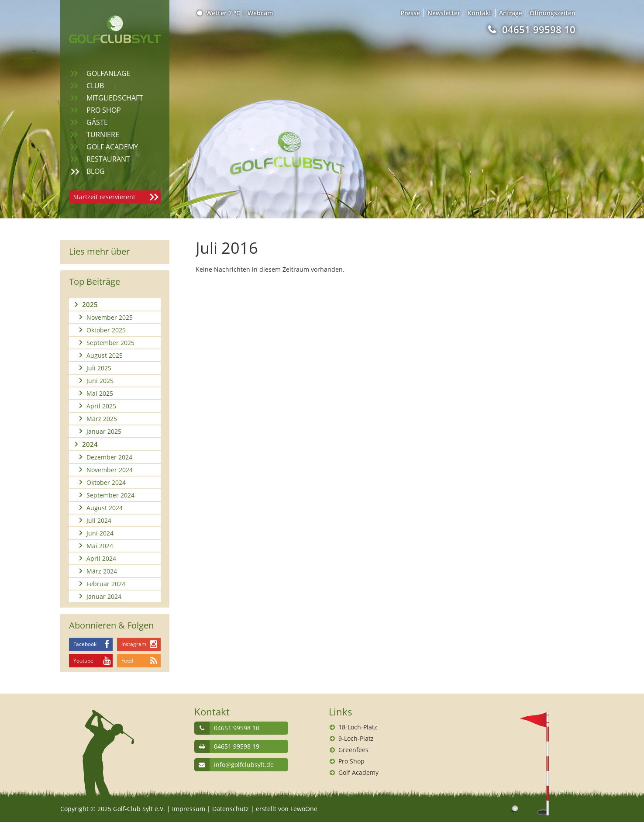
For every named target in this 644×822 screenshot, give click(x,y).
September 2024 (110, 495)
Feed (127, 661)
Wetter (219, 13)
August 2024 (105, 508)
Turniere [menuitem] (103, 135)
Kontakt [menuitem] (480, 13)
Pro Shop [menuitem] (104, 110)
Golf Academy (358, 772)
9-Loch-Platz (356, 738)
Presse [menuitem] (410, 13)
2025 (90, 304)
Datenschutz (231, 809)
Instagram (134, 644)
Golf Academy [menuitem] (112, 147)
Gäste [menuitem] (97, 122)
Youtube (83, 661)
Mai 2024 (100, 546)
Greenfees (353, 750)
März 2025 (102, 419)
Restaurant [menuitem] (108, 159)
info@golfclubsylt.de (244, 765)
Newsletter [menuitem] (444, 13)
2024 (90, 444)
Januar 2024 (104, 596)
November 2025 (110, 317)
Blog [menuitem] (96, 171)
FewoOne (304, 809)
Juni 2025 (100, 381)
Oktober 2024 (106, 482)
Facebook (85, 644)
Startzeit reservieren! (104, 197)
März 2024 (102, 571)
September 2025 (110, 343)
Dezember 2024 (109, 457)
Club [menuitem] (95, 86)
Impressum (189, 809)
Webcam (260, 13)
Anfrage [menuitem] (511, 13)
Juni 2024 (100, 533)
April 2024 (101, 558)
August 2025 (105, 355)
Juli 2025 (99, 368)
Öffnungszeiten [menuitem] (553, 13)
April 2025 (101, 406)
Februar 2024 (106, 584)
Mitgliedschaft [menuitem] (115, 98)
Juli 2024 (99, 520)
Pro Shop (351, 761)
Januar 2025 (104, 431)
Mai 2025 (100, 393)
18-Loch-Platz (358, 727)
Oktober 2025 (106, 330)
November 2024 (110, 470)
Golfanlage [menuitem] (108, 73)
